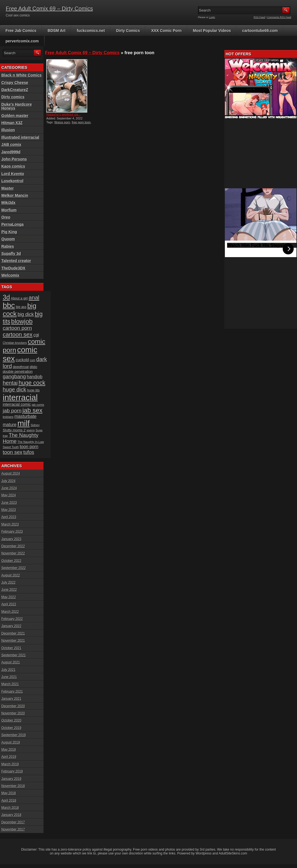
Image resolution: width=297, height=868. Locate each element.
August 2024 (11, 474)
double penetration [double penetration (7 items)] (18, 372)
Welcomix (10, 275)
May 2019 (9, 750)
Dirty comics (13, 97)
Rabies (8, 246)
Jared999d (11, 152)
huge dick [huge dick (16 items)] (14, 390)
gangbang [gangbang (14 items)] (14, 376)
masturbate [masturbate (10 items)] (25, 416)
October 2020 (11, 720)
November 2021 (13, 641)
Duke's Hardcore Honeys (17, 106)
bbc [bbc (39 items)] (9, 305)
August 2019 (11, 742)
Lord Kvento (13, 174)
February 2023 (12, 532)
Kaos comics (13, 166)
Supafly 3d (11, 254)
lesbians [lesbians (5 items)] (8, 417)
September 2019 (14, 735)
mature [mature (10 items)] (10, 425)
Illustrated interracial (20, 137)
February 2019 (12, 771)
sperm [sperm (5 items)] (31, 430)
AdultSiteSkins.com (233, 853)
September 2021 (14, 655)
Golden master (15, 116)
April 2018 (9, 801)
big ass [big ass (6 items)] (21, 307)
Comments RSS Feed (279, 17)
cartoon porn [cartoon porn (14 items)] (17, 328)
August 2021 (11, 662)
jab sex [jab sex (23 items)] (33, 410)
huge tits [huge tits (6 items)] (33, 390)
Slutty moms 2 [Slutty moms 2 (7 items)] (14, 430)
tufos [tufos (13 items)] (29, 452)
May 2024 (9, 495)
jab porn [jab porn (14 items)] (12, 411)
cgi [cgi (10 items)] (36, 335)
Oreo (6, 217)
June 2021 (9, 677)
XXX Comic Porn (166, 31)
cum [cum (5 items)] (32, 360)
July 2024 (8, 481)
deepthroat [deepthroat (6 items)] (21, 367)
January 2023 (11, 539)
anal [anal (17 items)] (34, 297)
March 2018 (10, 808)
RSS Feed (260, 17)
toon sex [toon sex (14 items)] (13, 452)
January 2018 (11, 815)
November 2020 (13, 713)
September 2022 (14, 568)
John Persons (14, 159)
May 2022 (9, 597)
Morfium (9, 210)
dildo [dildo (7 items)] (34, 367)
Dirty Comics (128, 31)
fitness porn (62, 122)
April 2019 (9, 757)
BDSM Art (57, 31)
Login (212, 17)
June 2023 (9, 503)
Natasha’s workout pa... (63, 115)
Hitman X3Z (12, 123)
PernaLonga (13, 224)
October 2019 (11, 728)
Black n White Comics (21, 75)
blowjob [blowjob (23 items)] (22, 321)
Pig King (9, 232)
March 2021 (10, 684)
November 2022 (13, 553)
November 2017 (13, 829)
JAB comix (11, 145)
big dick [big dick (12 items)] (26, 314)
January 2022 (11, 626)
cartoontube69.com (260, 31)
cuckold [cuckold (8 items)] (22, 360)
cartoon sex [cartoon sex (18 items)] (18, 334)
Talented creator (16, 261)
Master (8, 188)
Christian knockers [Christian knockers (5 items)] (15, 343)
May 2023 (9, 510)
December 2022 (13, 546)
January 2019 (11, 779)
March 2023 (10, 524)
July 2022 (8, 583)
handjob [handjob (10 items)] (35, 377)
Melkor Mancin (15, 195)
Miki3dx (8, 203)
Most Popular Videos (212, 31)
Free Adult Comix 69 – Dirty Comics (49, 9)
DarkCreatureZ (15, 90)
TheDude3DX (13, 268)
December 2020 (13, 706)
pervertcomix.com (22, 41)
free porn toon (81, 122)
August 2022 (11, 575)
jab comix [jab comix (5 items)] (38, 405)
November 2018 (13, 786)
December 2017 (13, 822)
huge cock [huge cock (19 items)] (32, 383)
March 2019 (10, 764)
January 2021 (11, 699)
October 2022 (11, 561)
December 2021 (13, 633)
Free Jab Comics (21, 31)
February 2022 (12, 619)
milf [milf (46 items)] (24, 423)
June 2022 (9, 590)
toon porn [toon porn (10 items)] (29, 447)
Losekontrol (12, 181)
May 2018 (9, 793)
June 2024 (9, 488)
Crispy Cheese (15, 83)
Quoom (8, 239)
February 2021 (12, 692)
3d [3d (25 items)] (6, 297)
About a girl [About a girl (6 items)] (19, 298)
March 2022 (10, 612)
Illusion (8, 130)
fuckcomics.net (91, 31)
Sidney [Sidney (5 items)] (35, 425)
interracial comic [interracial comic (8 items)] (17, 404)
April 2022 (9, 604)
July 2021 (8, 670)
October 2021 (11, 648)
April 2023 (9, 517)
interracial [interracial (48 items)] (20, 397)
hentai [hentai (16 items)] (10, 383)
